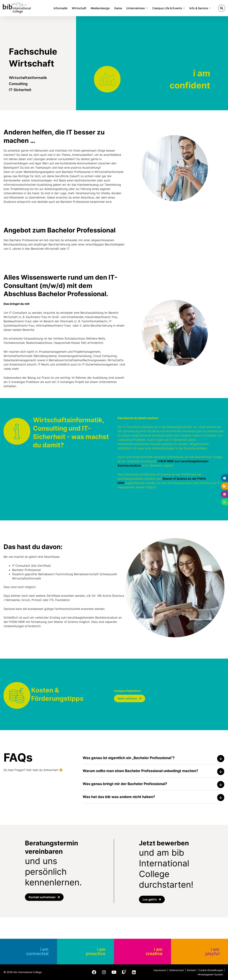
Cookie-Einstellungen (211, 970)
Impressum (160, 970)
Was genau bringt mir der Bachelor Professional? (125, 784)
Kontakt (191, 970)
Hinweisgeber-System (210, 974)
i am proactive (96, 951)
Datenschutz (177, 970)
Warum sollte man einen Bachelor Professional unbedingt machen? (140, 771)
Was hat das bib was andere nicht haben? (119, 797)
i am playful (212, 951)
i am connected (37, 951)
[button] (222, 8)
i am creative (154, 951)
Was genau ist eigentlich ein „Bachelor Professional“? (129, 758)
